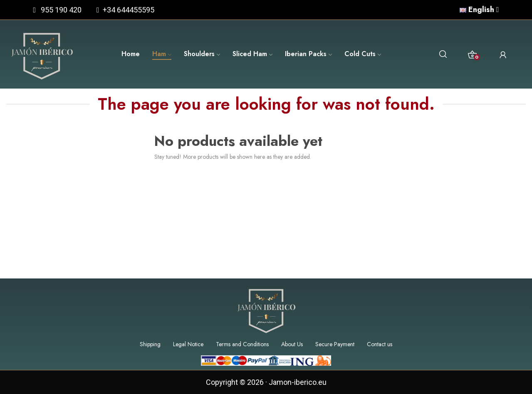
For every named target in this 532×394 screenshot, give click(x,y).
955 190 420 (61, 10)
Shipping (150, 344)
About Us (292, 344)
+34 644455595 (127, 10)
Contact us (380, 344)
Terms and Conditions (242, 344)
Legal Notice (188, 344)
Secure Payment (335, 344)
